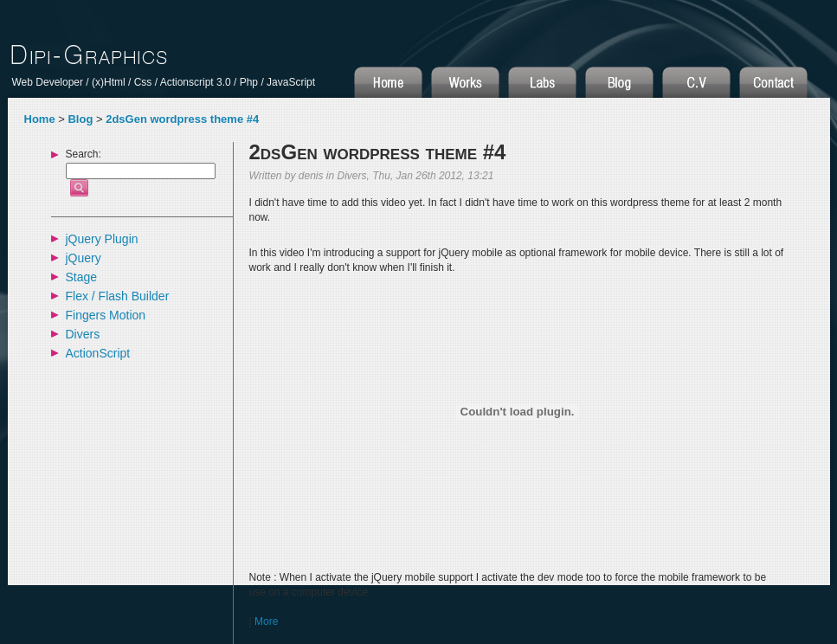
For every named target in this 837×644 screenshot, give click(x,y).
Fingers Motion (106, 315)
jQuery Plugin (102, 239)
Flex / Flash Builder (118, 296)
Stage (82, 277)
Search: (84, 155)
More (266, 621)
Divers (83, 334)
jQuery (84, 258)
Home (40, 119)
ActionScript (98, 353)
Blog (80, 119)
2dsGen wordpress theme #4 (182, 119)
